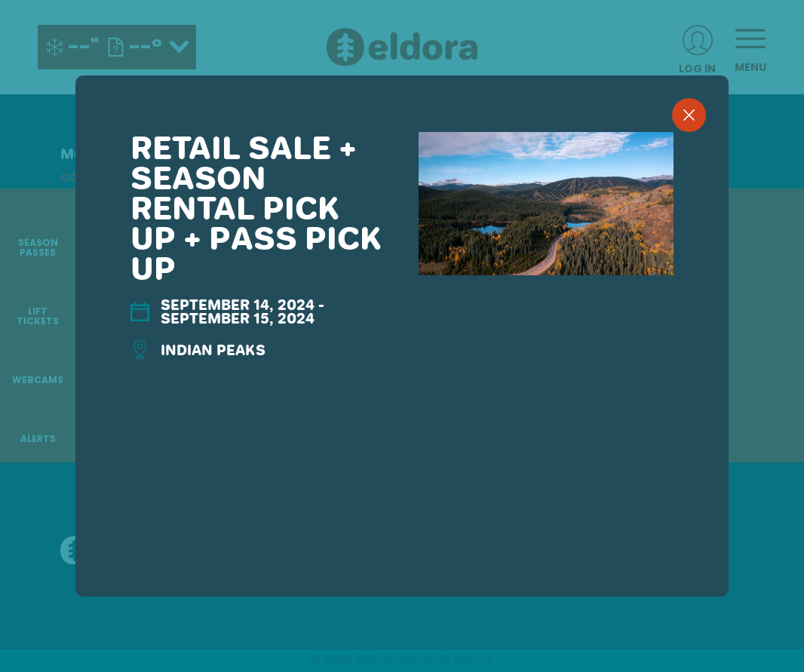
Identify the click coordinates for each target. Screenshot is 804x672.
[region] (402, 361)
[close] (689, 115)
